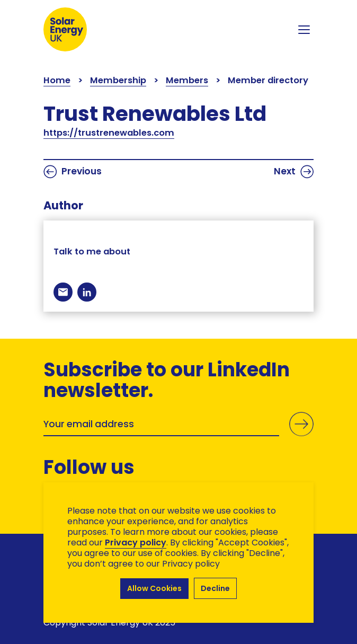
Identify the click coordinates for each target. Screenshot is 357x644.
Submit (301, 424)
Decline (215, 588)
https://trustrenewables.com (109, 133)
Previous (73, 172)
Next (294, 172)
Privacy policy (136, 542)
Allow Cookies (154, 588)
